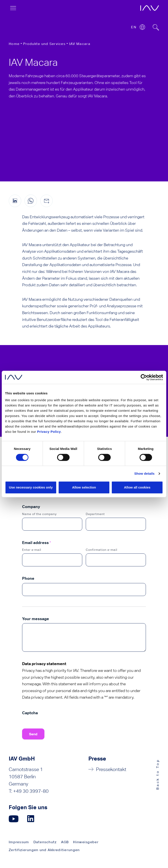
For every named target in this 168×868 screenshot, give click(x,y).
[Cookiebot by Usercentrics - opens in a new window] (144, 377)
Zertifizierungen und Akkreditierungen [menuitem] (44, 850)
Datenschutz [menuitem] (45, 842)
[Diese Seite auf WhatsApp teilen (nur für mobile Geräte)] (31, 201)
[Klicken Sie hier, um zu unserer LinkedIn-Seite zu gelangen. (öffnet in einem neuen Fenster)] (31, 819)
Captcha (30, 713)
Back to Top (158, 774)
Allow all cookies (137, 487)
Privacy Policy (49, 432)
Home (14, 44)
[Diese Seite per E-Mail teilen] (46, 201)
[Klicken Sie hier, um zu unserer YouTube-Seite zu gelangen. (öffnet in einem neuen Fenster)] (14, 819)
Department (95, 514)
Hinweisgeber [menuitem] (86, 842)
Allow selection (84, 487)
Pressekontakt (111, 769)
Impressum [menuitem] (19, 842)
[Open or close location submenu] (142, 27)
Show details (144, 473)
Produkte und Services (44, 44)
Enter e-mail (32, 550)
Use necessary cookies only (31, 487)
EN (134, 27)
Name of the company (39, 514)
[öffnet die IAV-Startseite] (150, 8)
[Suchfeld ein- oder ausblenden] (156, 27)
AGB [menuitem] (65, 842)
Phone (28, 578)
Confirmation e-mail (101, 550)
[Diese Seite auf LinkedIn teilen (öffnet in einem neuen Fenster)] (15, 201)
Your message (36, 619)
